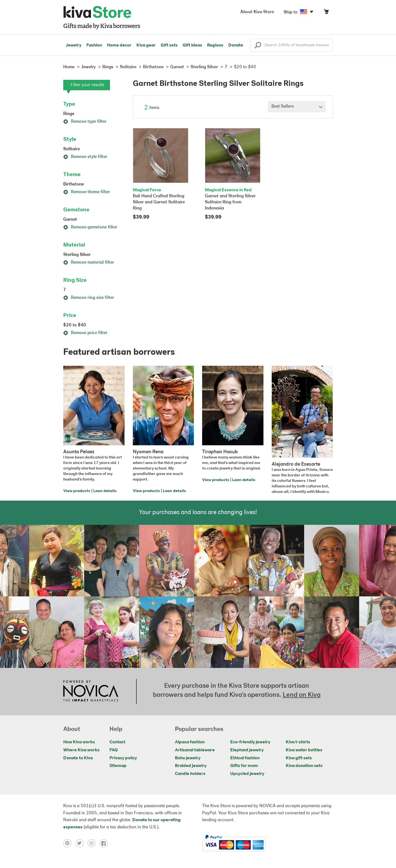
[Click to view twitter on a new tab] (81, 843)
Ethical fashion (245, 758)
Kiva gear (146, 45)
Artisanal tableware (195, 750)
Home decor (119, 45)
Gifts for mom (244, 766)
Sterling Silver (77, 255)
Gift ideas (192, 45)
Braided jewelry (191, 766)
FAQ (114, 750)
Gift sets (169, 45)
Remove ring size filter (89, 298)
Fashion (94, 45)
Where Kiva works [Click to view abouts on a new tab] (81, 750)
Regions (215, 45)
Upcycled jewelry (247, 774)
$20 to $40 (75, 325)
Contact (117, 742)
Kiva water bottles (304, 750)
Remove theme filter (87, 192)
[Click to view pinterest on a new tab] (69, 843)
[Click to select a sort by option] (297, 107)
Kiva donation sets (304, 766)
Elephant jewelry (247, 750)
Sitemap (118, 766)
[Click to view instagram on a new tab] (94, 843)
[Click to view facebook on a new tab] (105, 843)
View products (77, 491)
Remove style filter (85, 157)
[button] (258, 47)
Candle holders (190, 774)
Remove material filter (89, 263)
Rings (69, 114)
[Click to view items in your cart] (326, 13)
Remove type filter (85, 122)
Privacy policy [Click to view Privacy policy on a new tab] (123, 758)
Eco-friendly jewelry (250, 742)
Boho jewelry (188, 758)
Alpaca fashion (190, 742)
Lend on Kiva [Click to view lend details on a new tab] (302, 695)
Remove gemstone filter (90, 227)
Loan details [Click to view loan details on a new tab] (105, 491)
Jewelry (74, 45)
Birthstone (74, 184)
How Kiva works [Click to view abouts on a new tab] (79, 742)
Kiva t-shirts (298, 742)
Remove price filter (85, 333)
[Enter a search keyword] (291, 45)
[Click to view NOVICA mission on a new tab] (91, 692)
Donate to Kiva (78, 758)
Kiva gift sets (299, 758)
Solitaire (71, 149)
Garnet (70, 220)
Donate (236, 45)
